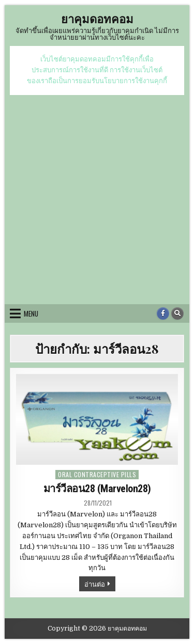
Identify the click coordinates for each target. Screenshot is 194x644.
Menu (31, 313)
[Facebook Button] (163, 313)
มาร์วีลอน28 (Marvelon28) (97, 489)
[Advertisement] (97, 197)
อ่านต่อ (100, 585)
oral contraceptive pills (97, 474)
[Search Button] (177, 313)
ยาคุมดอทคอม (97, 19)
